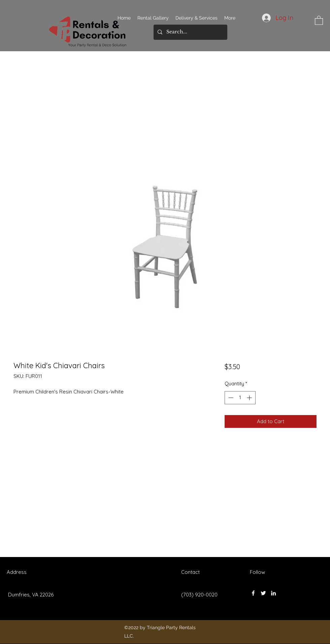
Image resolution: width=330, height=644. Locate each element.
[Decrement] (230, 398)
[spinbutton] (240, 398)
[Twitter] (263, 593)
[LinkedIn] (273, 593)
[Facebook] (253, 593)
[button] (319, 20)
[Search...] (190, 32)
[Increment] (250, 398)
